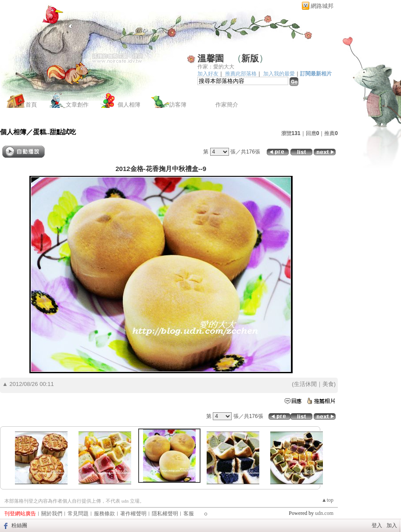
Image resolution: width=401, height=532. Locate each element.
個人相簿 (129, 105)
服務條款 (104, 514)
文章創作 (77, 105)
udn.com (324, 513)
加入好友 (208, 74)
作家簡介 (227, 105)
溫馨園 (211, 58)
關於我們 (52, 514)
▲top (328, 500)
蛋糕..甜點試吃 (54, 132)
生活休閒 (305, 384)
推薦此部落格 (241, 74)
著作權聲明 (133, 514)
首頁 (31, 105)
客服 (189, 514)
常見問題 (78, 514)
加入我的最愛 (279, 74)
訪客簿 (178, 105)
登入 (377, 525)
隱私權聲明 (165, 514)
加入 (392, 525)
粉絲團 (19, 525)
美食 (328, 384)
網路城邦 (322, 6)
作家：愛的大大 (216, 67)
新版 (250, 58)
